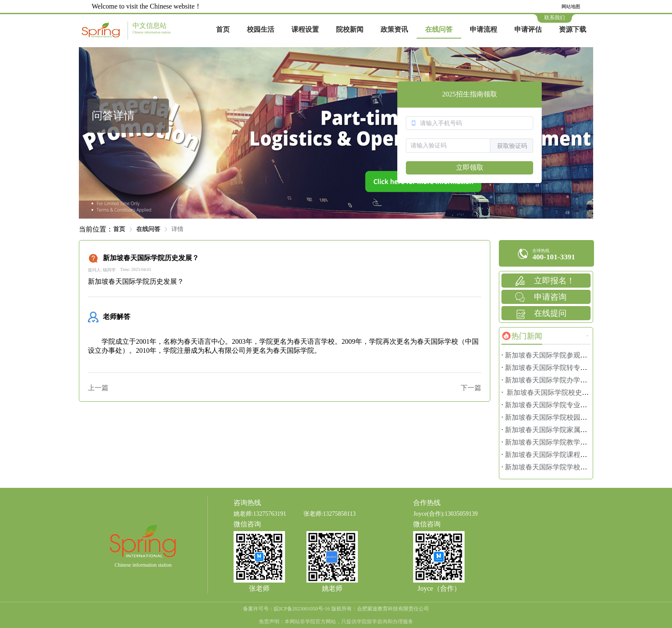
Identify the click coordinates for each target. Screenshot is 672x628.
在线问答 (439, 29)
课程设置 (305, 29)
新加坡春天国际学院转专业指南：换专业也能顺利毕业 (587, 368)
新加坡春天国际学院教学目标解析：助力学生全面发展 (587, 442)
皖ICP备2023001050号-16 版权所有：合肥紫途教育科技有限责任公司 (351, 609)
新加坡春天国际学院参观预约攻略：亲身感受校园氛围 (587, 355)
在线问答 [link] (148, 229)
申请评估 (528, 29)
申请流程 (483, 29)
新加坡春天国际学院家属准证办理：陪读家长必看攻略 (587, 430)
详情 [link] (177, 229)
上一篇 (98, 388)
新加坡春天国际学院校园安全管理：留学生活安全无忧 (587, 417)
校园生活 (261, 29)
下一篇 (471, 388)
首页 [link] (119, 229)
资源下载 (573, 29)
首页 (223, 29)
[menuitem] (223, 30)
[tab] (522, 336)
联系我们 (555, 18)
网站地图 (571, 6)
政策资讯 (394, 29)
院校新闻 (350, 29)
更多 (588, 336)
